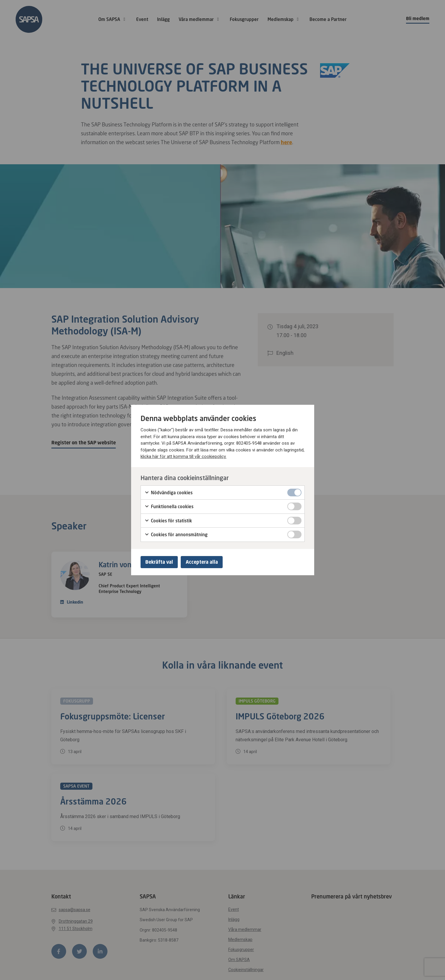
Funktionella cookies (169, 506)
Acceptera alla (206, 562)
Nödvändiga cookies (168, 492)
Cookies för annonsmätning (176, 534)
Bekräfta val (161, 562)
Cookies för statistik (168, 520)
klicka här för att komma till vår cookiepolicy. (184, 456)
